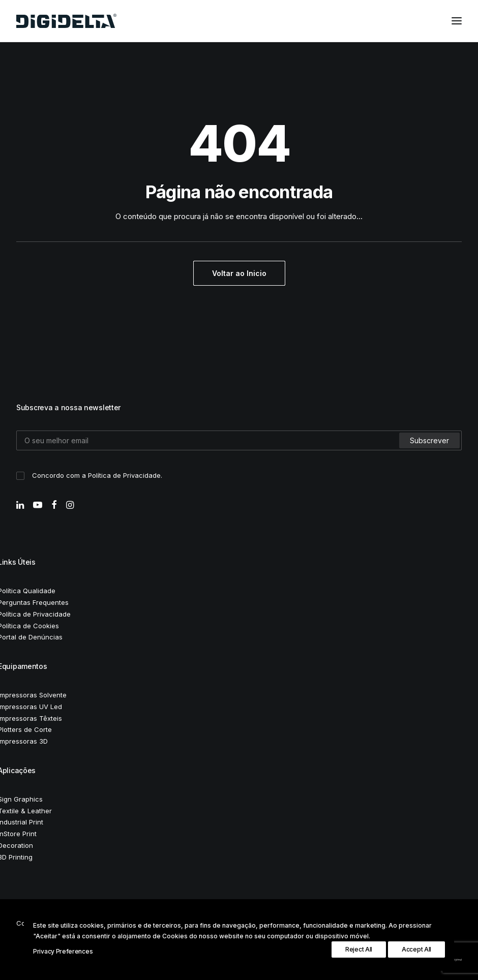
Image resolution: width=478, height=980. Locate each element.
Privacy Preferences (63, 951)
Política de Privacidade (124, 475)
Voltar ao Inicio (239, 273)
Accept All (416, 949)
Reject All (359, 949)
